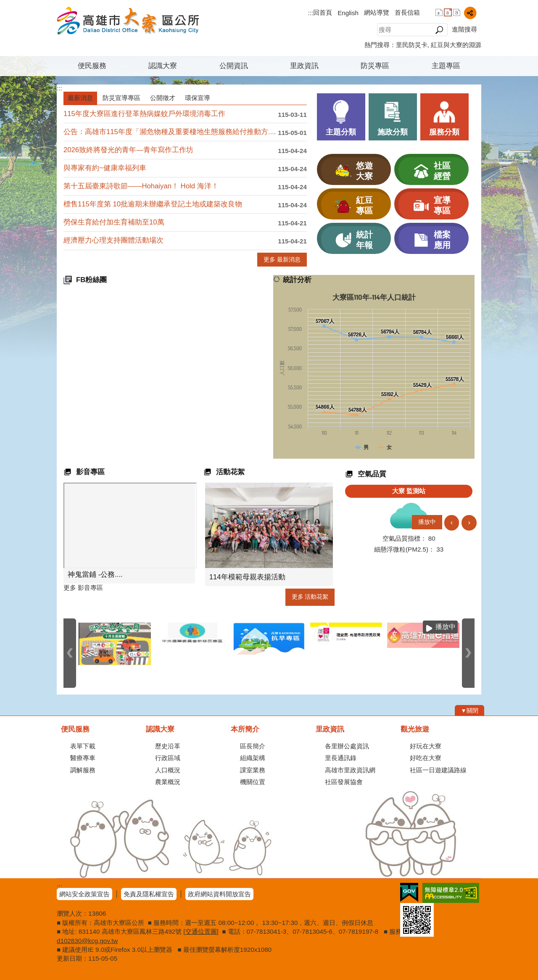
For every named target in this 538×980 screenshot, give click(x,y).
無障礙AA (451, 893)
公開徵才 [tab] (163, 98)
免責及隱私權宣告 (149, 894)
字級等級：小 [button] (439, 12)
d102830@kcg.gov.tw (87, 941)
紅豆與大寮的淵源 (456, 45)
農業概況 (168, 782)
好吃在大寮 (426, 758)
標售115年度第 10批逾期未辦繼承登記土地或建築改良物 (153, 204)
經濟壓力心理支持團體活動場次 (113, 240)
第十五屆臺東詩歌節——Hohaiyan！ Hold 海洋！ (141, 186)
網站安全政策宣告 (84, 894)
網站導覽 (377, 12)
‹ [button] (452, 522)
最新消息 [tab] (80, 98)
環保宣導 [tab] (198, 98)
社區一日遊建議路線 (438, 770)
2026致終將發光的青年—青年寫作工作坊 (128, 150)
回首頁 (323, 12)
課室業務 (253, 770)
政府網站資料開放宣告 (219, 894)
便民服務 (92, 66)
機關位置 (253, 782)
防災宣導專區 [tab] (121, 98)
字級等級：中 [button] (448, 12)
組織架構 (253, 758)
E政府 (409, 892)
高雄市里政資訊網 (350, 770)
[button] (439, 30)
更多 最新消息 (282, 260)
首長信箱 (407, 12)
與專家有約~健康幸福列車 (105, 168)
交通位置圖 (201, 931)
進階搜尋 (464, 29)
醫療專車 (83, 758)
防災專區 (375, 66)
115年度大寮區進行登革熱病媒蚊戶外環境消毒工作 (144, 114)
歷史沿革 (168, 746)
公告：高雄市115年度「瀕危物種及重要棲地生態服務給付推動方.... (170, 132)
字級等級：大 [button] (457, 12)
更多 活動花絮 (310, 597)
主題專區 (446, 66)
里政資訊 (304, 66)
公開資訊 (234, 66)
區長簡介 (253, 746)
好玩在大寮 (426, 746)
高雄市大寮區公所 (128, 20)
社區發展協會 (344, 782)
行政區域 (168, 758)
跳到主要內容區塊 (4, 4)
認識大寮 (163, 66)
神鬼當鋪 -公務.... (95, 575)
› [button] (469, 522)
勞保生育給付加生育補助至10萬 (114, 222)
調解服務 (83, 770)
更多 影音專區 (83, 588)
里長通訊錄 (341, 758)
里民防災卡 (412, 45)
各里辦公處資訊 (347, 746)
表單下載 (83, 746)
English (348, 13)
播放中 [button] (427, 522)
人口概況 (168, 770)
